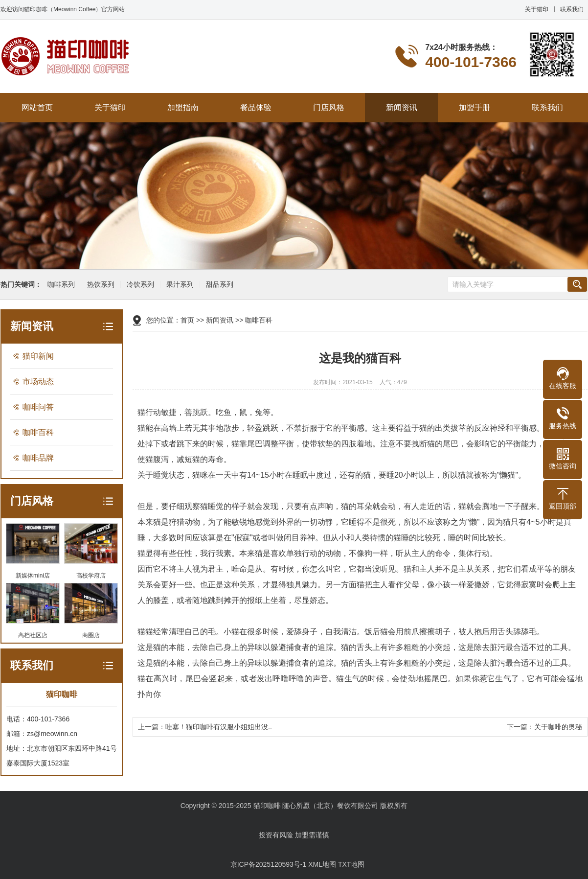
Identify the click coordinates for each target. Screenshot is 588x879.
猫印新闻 (38, 356)
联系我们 (572, 9)
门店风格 (329, 107)
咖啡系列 (60, 285)
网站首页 (37, 107)
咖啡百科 (38, 432)
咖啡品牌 (38, 458)
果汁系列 (179, 285)
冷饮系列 (139, 285)
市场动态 (38, 382)
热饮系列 (99, 285)
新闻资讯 (402, 107)
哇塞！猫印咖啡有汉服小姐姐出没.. (219, 727)
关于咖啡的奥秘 (558, 727)
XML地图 (322, 864)
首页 (187, 320)
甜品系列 (218, 285)
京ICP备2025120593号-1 (269, 864)
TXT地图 (351, 864)
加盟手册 (475, 107)
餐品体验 (256, 107)
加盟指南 (183, 107)
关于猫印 (537, 9)
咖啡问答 (38, 407)
